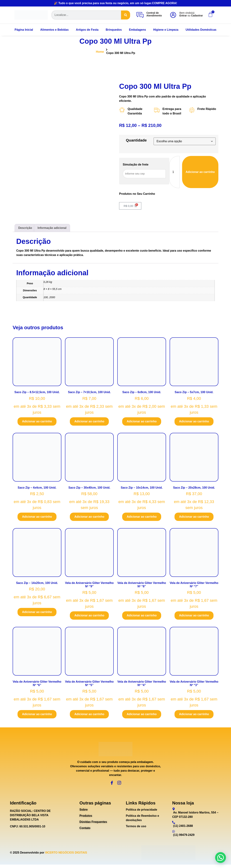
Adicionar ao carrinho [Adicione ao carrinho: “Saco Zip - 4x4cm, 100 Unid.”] (37, 518)
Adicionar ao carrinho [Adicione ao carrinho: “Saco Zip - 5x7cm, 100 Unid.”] (194, 422)
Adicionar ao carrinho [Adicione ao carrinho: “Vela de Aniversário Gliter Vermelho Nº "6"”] (37, 715)
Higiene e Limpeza (166, 30)
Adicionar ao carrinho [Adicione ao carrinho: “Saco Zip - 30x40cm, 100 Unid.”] (89, 518)
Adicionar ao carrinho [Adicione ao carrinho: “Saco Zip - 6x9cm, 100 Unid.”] (142, 422)
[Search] (126, 15)
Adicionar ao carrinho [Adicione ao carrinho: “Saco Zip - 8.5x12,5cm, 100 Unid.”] (37, 422)
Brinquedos (114, 30)
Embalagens (138, 30)
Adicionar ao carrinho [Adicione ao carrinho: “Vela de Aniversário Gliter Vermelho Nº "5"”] (89, 715)
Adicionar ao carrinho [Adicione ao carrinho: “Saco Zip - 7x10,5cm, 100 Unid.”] (89, 422)
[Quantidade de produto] (174, 173)
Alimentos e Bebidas (54, 30)
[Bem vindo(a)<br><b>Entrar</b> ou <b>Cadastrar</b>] (173, 15)
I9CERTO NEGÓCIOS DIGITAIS (66, 856)
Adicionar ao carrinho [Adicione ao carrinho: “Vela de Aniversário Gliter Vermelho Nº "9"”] (89, 616)
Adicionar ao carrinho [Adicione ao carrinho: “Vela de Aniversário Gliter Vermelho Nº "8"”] (142, 616)
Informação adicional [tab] (52, 229)
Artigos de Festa (87, 30)
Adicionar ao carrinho (200, 172)
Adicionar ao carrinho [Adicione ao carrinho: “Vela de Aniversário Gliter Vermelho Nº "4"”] (142, 715)
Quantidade (136, 141)
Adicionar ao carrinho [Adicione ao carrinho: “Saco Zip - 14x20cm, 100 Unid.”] (37, 613)
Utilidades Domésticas (201, 30)
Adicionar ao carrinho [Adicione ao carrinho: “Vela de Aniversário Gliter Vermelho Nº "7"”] (194, 616)
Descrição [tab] (25, 229)
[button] (221, 858)
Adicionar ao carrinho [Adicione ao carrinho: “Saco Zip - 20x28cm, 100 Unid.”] (194, 518)
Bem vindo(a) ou (191, 14)
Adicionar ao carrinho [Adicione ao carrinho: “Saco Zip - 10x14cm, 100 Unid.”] (142, 518)
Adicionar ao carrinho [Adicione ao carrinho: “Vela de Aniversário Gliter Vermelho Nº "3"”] (194, 715)
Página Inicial (24, 30)
